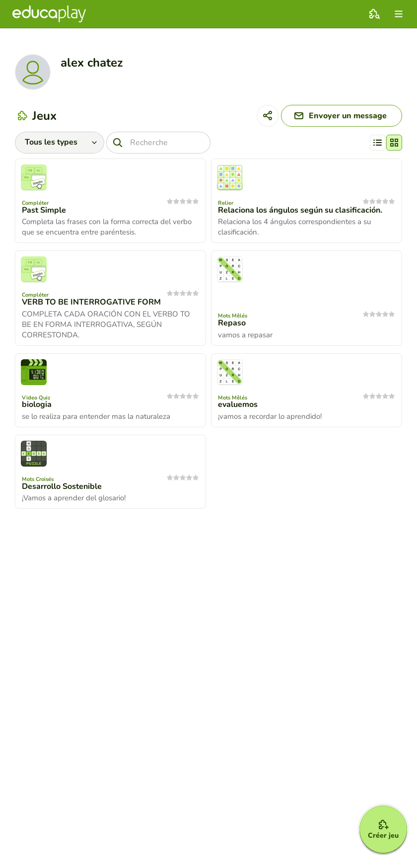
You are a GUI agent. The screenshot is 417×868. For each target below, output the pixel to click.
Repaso (232, 323)
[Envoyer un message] (342, 116)
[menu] (399, 14)
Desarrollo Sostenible (62, 486)
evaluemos (238, 404)
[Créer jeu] (383, 829)
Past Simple (44, 210)
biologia (37, 404)
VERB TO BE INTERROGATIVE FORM (91, 302)
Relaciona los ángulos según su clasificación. (300, 210)
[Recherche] (158, 143)
